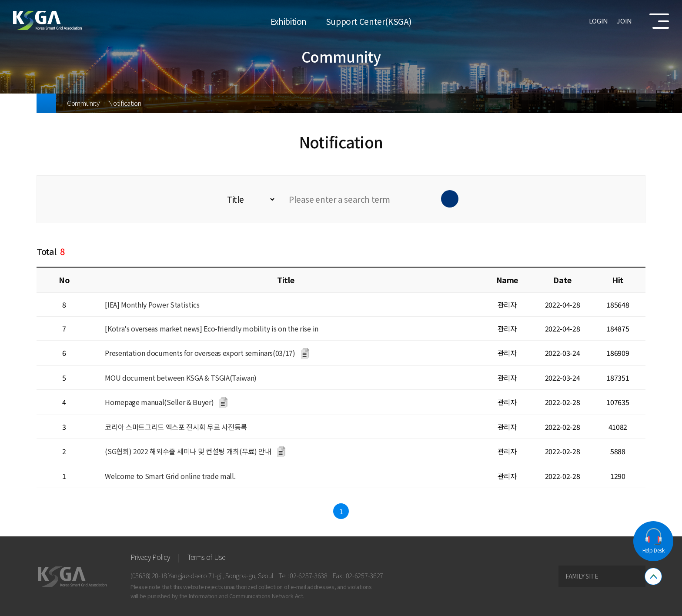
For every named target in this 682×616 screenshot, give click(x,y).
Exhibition (289, 21)
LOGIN (599, 21)
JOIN (624, 21)
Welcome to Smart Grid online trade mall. (170, 476)
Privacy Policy (150, 557)
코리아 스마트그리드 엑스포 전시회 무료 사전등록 (176, 427)
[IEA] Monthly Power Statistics (152, 305)
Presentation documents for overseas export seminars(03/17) (200, 353)
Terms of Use (206, 557)
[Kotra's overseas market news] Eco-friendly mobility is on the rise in (212, 328)
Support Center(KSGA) (369, 21)
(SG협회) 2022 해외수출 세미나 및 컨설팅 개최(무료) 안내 (188, 451)
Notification (124, 103)
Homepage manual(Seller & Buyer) (159, 402)
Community (83, 103)
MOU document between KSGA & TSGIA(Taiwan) (181, 378)
